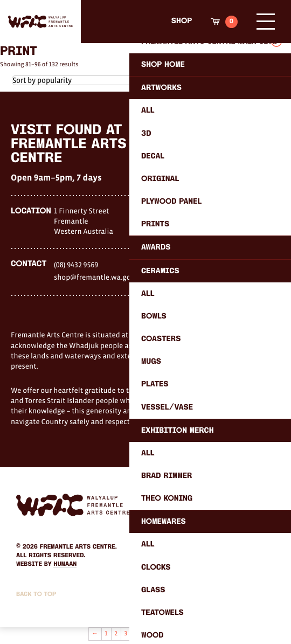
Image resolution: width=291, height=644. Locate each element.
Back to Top (36, 594)
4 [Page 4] (136, 634)
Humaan (65, 564)
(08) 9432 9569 (76, 265)
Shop (182, 21)
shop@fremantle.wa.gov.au (99, 277)
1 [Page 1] (106, 634)
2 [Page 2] (116, 634)
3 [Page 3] (126, 634)
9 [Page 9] (185, 634)
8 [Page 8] (175, 634)
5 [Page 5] (145, 634)
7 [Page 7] (165, 634)
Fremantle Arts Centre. (78, 547)
